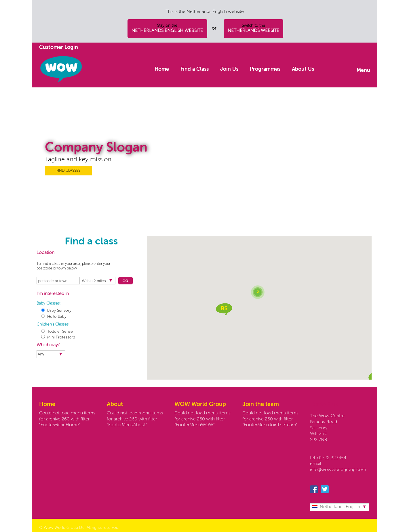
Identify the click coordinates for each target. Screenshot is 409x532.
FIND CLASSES (68, 171)
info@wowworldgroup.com (338, 470)
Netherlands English (336, 507)
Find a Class (195, 69)
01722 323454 (332, 458)
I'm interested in (53, 294)
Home (162, 69)
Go (125, 281)
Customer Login (59, 47)
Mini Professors (58, 337)
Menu (363, 70)
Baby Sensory (56, 311)
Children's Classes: (53, 324)
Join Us (229, 69)
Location (45, 253)
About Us (303, 69)
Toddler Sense (57, 332)
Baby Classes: (48, 303)
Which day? (48, 345)
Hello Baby (54, 317)
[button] (224, 309)
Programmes (265, 69)
